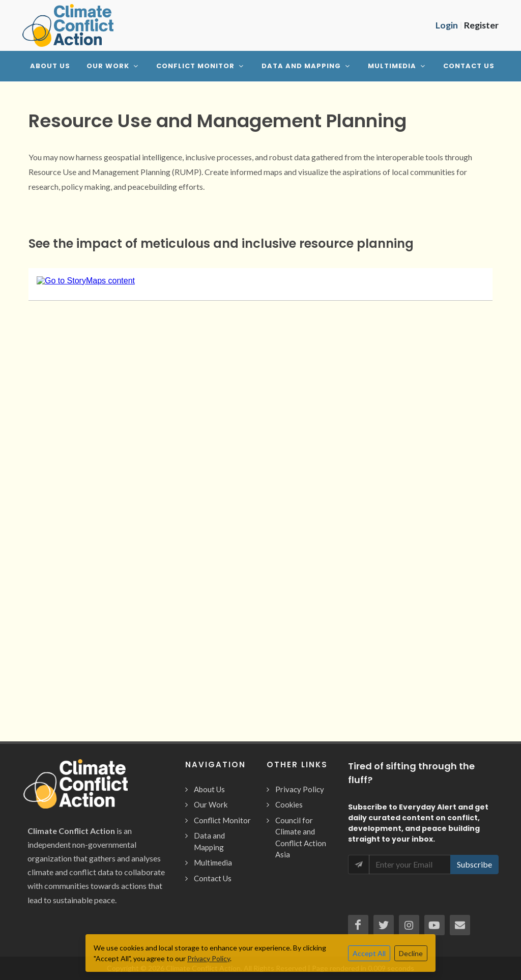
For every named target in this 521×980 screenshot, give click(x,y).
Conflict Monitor (222, 820)
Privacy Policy (300, 789)
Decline (411, 953)
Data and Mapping (209, 841)
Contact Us (213, 878)
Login (447, 25)
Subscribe (474, 864)
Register (481, 25)
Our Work (211, 804)
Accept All (369, 953)
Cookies (289, 804)
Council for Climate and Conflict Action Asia (301, 838)
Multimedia (213, 862)
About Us (209, 789)
